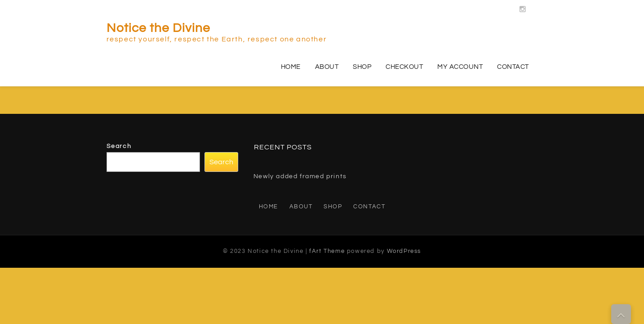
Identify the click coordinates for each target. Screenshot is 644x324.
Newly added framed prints (300, 176)
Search (119, 146)
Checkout (404, 67)
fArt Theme (327, 251)
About (327, 67)
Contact (513, 67)
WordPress (404, 251)
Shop (362, 67)
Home (291, 67)
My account (460, 67)
